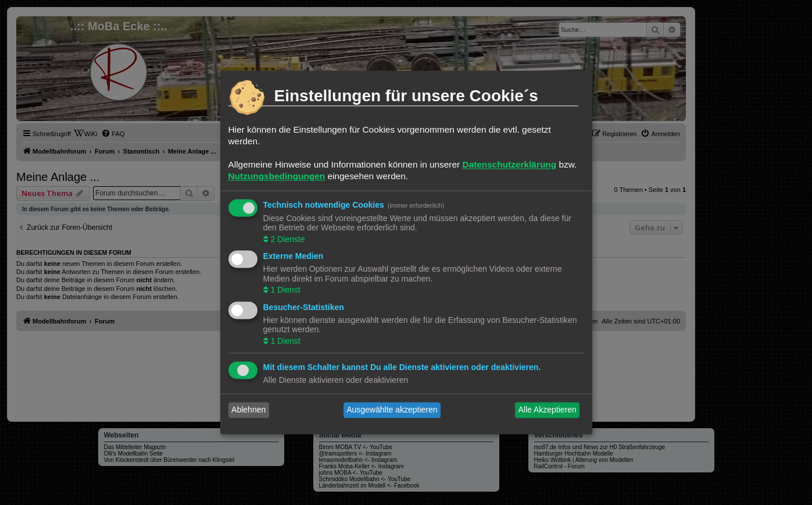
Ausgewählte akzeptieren (392, 410)
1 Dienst (285, 290)
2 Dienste (287, 239)
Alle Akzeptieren (547, 410)
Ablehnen (248, 410)
